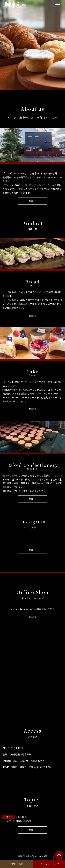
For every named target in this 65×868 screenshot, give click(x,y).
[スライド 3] (36, 86)
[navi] (58, 5)
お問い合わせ (16, 864)
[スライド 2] (33, 86)
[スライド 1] (29, 86)
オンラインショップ (49, 864)
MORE (32, 201)
